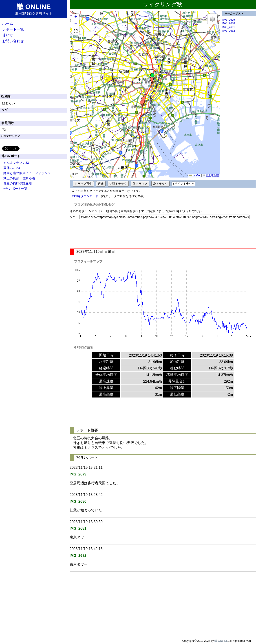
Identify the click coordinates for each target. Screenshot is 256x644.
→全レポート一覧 (15, 189)
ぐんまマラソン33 (16, 163)
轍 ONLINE (221, 641)
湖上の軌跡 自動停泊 (19, 178)
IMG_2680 (229, 23)
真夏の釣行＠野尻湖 (18, 183)
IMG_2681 (229, 27)
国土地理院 (212, 175)
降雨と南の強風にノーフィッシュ (27, 173)
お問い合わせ (13, 41)
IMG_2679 (229, 20)
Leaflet (195, 175)
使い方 (8, 35)
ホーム (8, 23)
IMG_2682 (229, 31)
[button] (152, 77)
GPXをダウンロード (85, 196)
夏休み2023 (12, 168)
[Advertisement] (163, 234)
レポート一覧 (13, 29)
